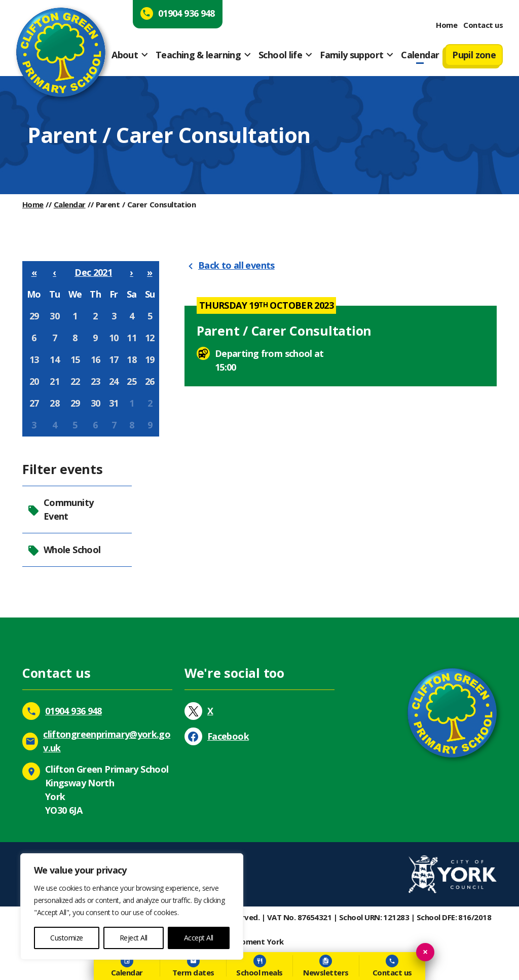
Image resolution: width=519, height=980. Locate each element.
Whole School (64, 550)
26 (150, 381)
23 (96, 381)
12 (150, 338)
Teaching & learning (198, 55)
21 (54, 381)
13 (34, 359)
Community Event (60, 509)
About (125, 55)
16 (96, 359)
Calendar (420, 55)
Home (447, 25)
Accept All (199, 938)
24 (114, 381)
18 (132, 359)
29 (34, 316)
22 (75, 381)
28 (54, 403)
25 (132, 381)
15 (75, 359)
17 (114, 359)
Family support (351, 55)
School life (280, 55)
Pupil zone (474, 55)
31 (114, 403)
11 (132, 338)
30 (54, 316)
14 (54, 359)
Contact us (483, 25)
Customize (67, 938)
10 (114, 338)
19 (150, 359)
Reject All (134, 938)
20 (34, 381)
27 (34, 403)
